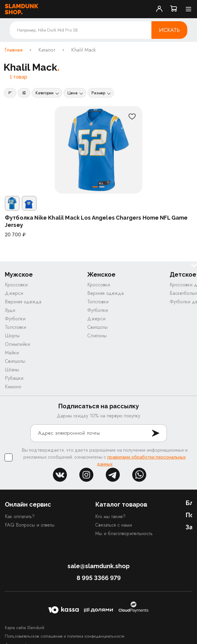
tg (113, 475)
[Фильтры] (24, 93)
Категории (45, 93)
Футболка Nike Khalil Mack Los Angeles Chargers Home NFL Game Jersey (96, 221)
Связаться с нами (114, 525)
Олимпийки (17, 344)
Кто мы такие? (110, 516)
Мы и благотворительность (124, 533)
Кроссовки (16, 285)
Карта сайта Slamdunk (25, 628)
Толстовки (16, 327)
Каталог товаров (121, 504)
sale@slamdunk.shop (98, 566)
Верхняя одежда (23, 302)
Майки (12, 353)
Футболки (15, 319)
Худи (10, 310)
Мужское (19, 275)
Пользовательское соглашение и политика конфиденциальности (65, 636)
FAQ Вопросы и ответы (30, 525)
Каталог (47, 50)
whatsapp (139, 475)
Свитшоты (15, 361)
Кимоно (13, 387)
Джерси (14, 293)
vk (60, 475)
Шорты (12, 336)
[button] (95, 187)
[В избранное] (132, 116)
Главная (14, 50)
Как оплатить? (20, 516)
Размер (98, 93)
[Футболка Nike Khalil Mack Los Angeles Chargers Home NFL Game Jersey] (98, 150)
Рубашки (14, 378)
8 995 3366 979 (99, 578)
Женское (101, 275)
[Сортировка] (10, 93)
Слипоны (97, 336)
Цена (73, 93)
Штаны (12, 370)
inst (86, 475)
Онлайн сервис (28, 504)
